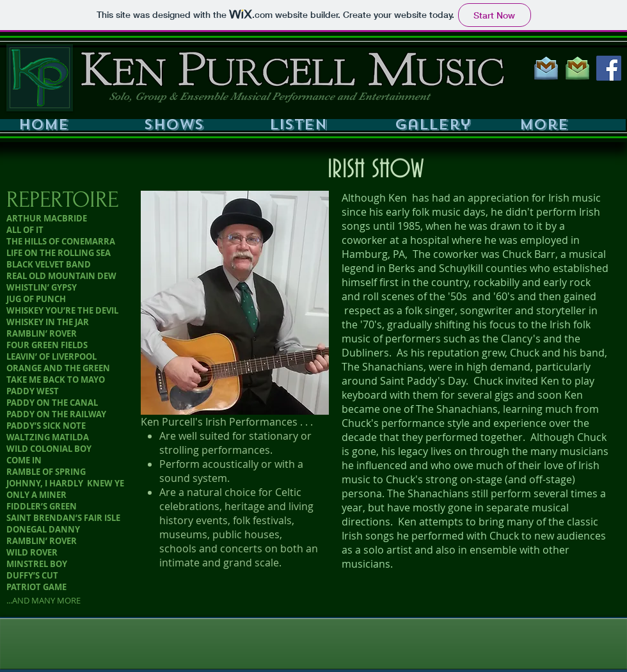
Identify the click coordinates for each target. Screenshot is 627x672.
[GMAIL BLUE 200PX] (546, 68)
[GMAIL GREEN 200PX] (577, 68)
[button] (191, 125)
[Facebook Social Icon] (609, 68)
